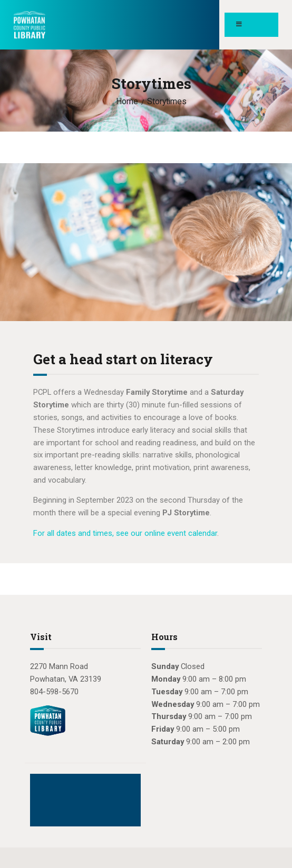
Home (127, 102)
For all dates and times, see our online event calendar (125, 533)
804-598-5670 (54, 692)
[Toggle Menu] (252, 25)
